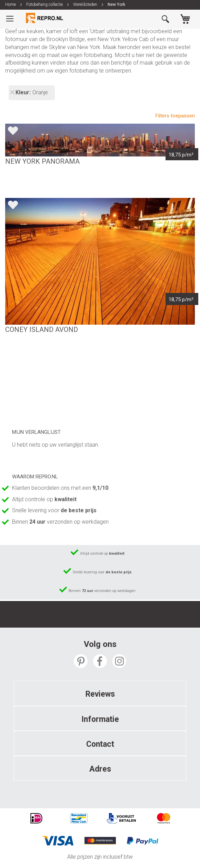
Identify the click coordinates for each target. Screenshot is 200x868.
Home (11, 4)
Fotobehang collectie (45, 4)
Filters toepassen (175, 116)
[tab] (100, 693)
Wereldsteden (86, 4)
